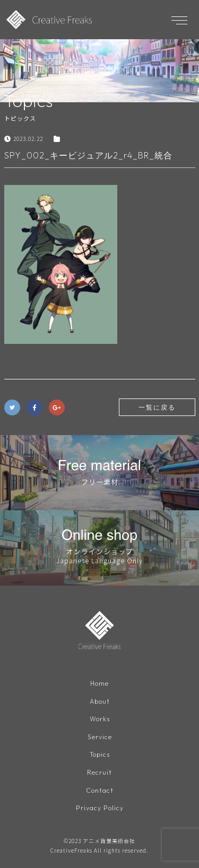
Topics (100, 754)
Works (100, 719)
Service (100, 737)
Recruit (99, 772)
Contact (100, 790)
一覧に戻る (157, 407)
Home (99, 683)
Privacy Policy (100, 808)
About (100, 701)
